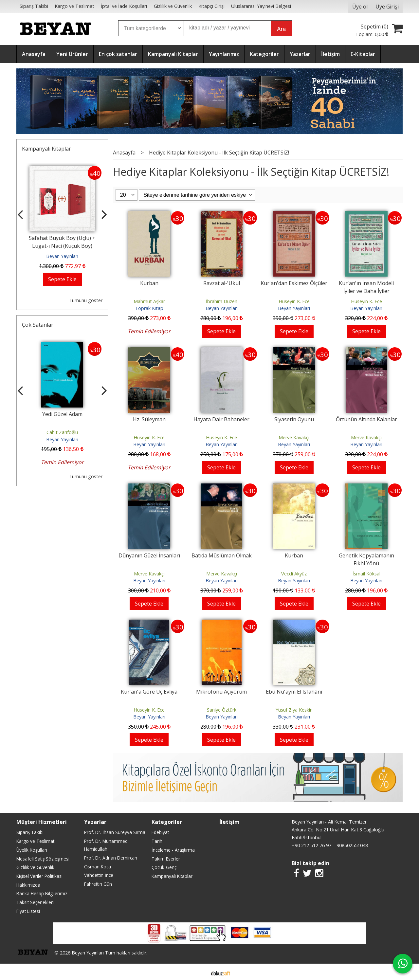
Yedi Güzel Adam (62, 414)
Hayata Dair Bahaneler (221, 419)
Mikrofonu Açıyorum (221, 692)
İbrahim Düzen (222, 301)
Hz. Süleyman (149, 419)
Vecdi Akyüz (294, 574)
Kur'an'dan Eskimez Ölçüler (294, 283)
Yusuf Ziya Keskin (294, 710)
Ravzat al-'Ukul (222, 283)
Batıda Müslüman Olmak (222, 555)
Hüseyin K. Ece (294, 301)
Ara (281, 29)
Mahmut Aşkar (149, 301)
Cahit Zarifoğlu (62, 432)
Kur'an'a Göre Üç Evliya (149, 692)
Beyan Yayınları (62, 256)
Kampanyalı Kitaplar (46, 149)
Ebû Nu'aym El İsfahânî (294, 692)
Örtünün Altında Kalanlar (366, 419)
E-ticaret (199, 973)
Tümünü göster (86, 300)
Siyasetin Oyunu (294, 419)
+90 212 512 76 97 (311, 845)
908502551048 (352, 845)
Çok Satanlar (38, 325)
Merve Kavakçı (294, 437)
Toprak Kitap (149, 308)
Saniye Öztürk (222, 710)
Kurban (149, 283)
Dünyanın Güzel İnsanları (149, 555)
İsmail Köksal (366, 574)
